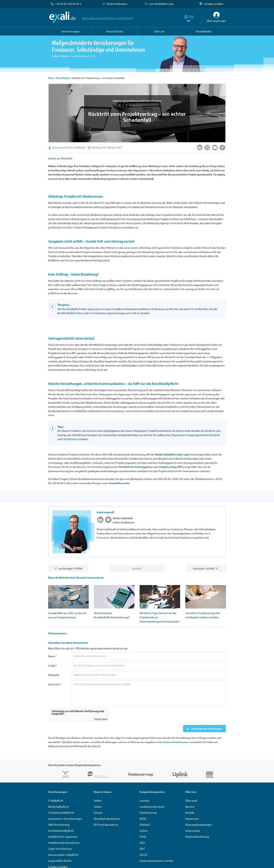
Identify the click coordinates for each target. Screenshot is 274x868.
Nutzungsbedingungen (199, 825)
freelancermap (148, 813)
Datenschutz (193, 831)
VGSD (143, 837)
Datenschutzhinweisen (176, 742)
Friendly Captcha (101, 719)
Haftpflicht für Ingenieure (63, 837)
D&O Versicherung (59, 825)
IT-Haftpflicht (56, 801)
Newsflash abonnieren (107, 819)
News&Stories (63, 78)
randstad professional (152, 807)
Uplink (143, 831)
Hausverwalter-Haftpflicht (63, 855)
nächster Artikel (204, 568)
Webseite (54, 675)
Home (51, 78)
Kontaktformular (120, 483)
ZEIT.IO (143, 855)
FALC (142, 849)
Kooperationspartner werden (156, 861)
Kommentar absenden (206, 729)
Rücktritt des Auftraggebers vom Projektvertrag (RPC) (151, 467)
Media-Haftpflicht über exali (172, 454)
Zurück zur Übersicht (60, 158)
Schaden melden (214, 4)
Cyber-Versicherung (60, 849)
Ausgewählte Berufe (60, 861)
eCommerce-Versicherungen (65, 819)
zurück (137, 568)
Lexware (144, 801)
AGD (142, 843)
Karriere (190, 807)
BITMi (143, 819)
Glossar (98, 813)
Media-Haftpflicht (58, 807)
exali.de (62, 17)
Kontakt (190, 813)
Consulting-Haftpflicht (61, 813)
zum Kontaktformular (161, 4)
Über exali (191, 801)
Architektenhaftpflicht (61, 831)
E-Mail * (53, 666)
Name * (52, 656)
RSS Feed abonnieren (106, 825)
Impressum (192, 819)
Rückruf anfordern (117, 4)
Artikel (98, 801)
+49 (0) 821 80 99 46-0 (68, 4)
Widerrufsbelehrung (197, 837)
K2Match (145, 825)
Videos (98, 807)
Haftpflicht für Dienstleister (64, 843)
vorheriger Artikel (70, 568)
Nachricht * (55, 684)
